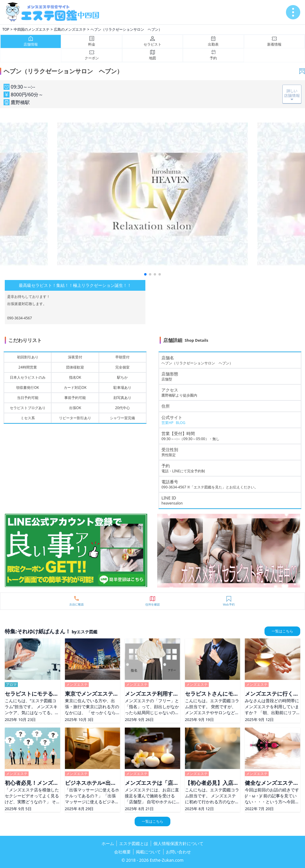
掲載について (148, 852)
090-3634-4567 (174, 487)
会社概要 (122, 852)
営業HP (167, 423)
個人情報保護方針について (178, 843)
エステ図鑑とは (134, 843)
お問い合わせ (178, 852)
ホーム (108, 843)
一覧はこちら (282, 631)
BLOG (180, 423)
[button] (145, 274)
